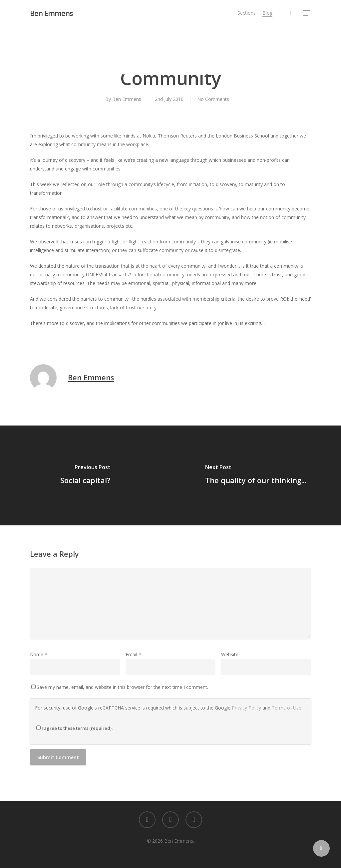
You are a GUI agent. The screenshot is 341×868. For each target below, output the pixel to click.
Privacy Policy (246, 708)
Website (230, 654)
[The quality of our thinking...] (256, 475)
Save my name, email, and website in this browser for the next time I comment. (122, 687)
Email (133, 654)
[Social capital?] (85, 475)
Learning (172, 56)
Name (39, 654)
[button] (307, 13)
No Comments (213, 99)
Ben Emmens (51, 13)
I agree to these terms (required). (74, 728)
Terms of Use (287, 708)
